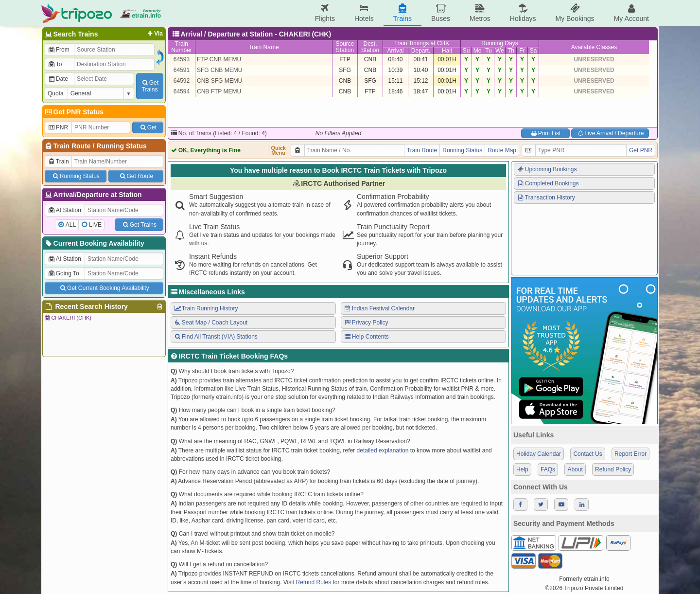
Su (466, 51)
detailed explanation (383, 450)
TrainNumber (182, 47)
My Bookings (575, 13)
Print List (545, 133)
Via (154, 34)
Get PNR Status (74, 112)
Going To (63, 273)
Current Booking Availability (94, 243)
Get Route (136, 176)
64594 (182, 91)
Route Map (502, 150)
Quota (56, 93)
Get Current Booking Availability (104, 288)
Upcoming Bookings (547, 169)
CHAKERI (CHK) (68, 318)
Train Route (72, 146)
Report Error (630, 454)
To (55, 64)
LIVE (95, 225)
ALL (71, 225)
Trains (402, 13)
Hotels (364, 13)
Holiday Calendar (539, 454)
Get (148, 127)
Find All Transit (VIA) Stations (216, 337)
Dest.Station (370, 47)
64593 (182, 59)
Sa (534, 51)
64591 (182, 70)
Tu (489, 51)
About (575, 469)
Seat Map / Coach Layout (210, 323)
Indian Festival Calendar (379, 308)
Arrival (395, 51)
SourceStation (345, 47)
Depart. (421, 51)
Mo (478, 51)
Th (511, 51)
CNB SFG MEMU (219, 81)
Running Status (121, 146)
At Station (64, 210)
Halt (447, 51)
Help (522, 469)
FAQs (548, 469)
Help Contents (366, 337)
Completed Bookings (548, 183)
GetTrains (150, 86)
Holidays (523, 13)
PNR (58, 127)
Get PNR (641, 150)
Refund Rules (313, 582)
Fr (522, 51)
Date (58, 79)
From (59, 50)
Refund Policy (613, 469)
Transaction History (546, 198)
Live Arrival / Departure (610, 133)
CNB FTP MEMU (219, 91)
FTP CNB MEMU (219, 59)
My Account (631, 13)
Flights (325, 13)
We (500, 51)
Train (58, 162)
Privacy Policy (366, 323)
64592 (182, 81)
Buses (441, 13)
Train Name (263, 47)
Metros (480, 13)
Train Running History (206, 308)
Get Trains (139, 225)
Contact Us (587, 454)
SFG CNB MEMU (219, 70)
